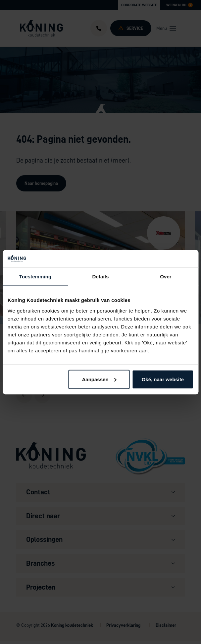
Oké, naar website (163, 379)
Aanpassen (99, 379)
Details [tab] (101, 277)
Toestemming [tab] (35, 277)
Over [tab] (166, 277)
